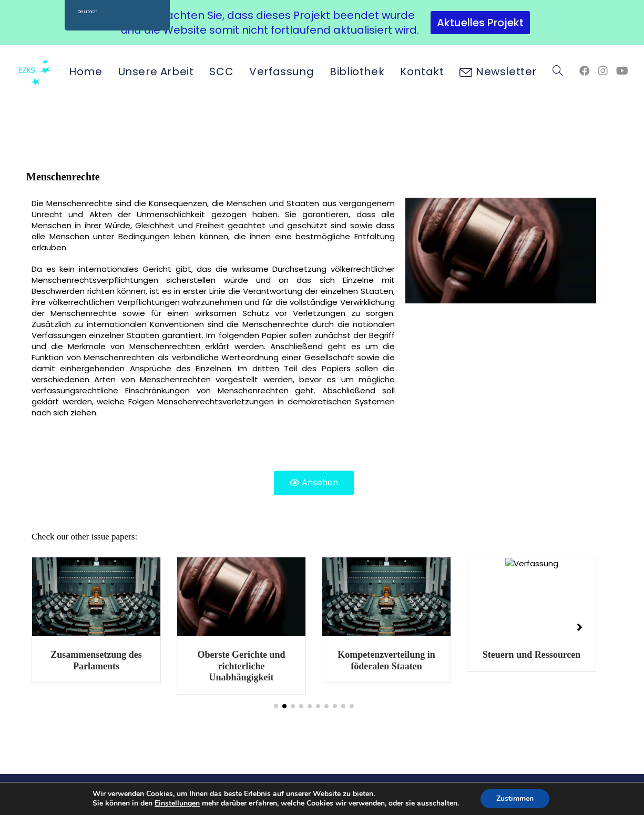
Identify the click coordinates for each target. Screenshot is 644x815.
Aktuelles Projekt (480, 23)
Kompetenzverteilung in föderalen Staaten (528, 660)
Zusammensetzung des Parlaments (238, 660)
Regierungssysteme (92, 655)
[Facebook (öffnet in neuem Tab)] (585, 71)
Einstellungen (177, 803)
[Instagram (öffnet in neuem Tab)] (603, 71)
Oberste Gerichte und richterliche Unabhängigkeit (382, 666)
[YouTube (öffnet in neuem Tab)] (622, 71)
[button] (276, 706)
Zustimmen (515, 798)
